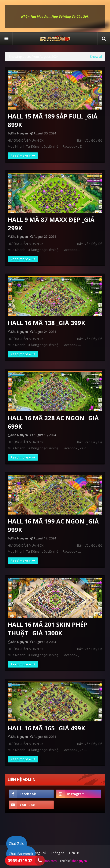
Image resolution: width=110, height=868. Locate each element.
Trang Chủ (39, 853)
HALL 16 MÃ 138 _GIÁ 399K (46, 323)
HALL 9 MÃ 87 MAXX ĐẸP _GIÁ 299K (51, 224)
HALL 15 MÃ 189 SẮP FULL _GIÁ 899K (53, 120)
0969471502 (20, 861)
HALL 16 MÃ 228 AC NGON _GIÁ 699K (53, 422)
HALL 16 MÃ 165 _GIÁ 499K (46, 728)
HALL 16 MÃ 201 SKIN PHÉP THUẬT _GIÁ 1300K (47, 629)
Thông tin (58, 853)
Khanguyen (79, 861)
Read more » (21, 156)
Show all (96, 57)
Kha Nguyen (20, 133)
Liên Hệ (74, 853)
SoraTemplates (46, 861)
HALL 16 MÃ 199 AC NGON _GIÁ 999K (53, 525)
